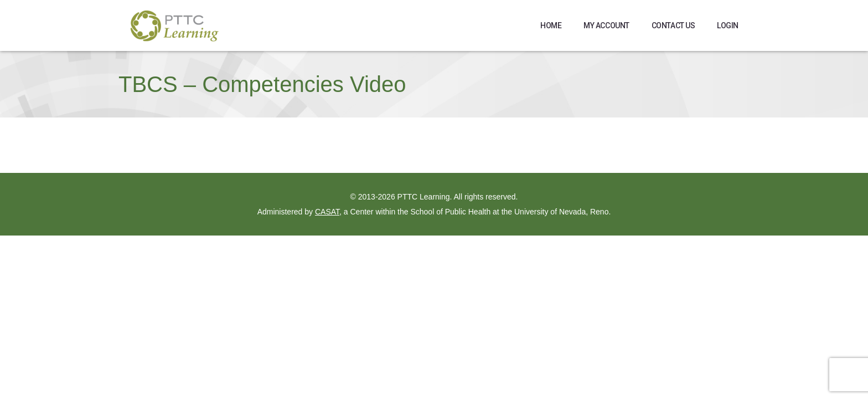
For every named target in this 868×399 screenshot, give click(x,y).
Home (551, 25)
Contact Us (673, 25)
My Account (606, 25)
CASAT (327, 212)
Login (728, 25)
